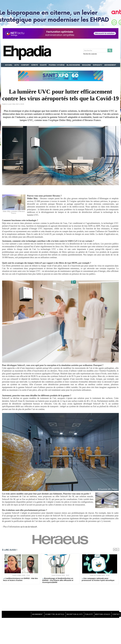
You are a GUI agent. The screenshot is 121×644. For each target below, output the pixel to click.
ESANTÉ (44, 65)
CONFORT (25, 65)
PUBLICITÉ (87, 615)
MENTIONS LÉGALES (101, 615)
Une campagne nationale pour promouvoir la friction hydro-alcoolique (98, 580)
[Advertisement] (61, 598)
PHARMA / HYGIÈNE (57, 65)
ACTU (17, 65)
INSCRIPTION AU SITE (71, 615)
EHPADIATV (98, 65)
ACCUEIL (9, 65)
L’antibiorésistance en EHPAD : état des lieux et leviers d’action (21, 580)
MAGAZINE (87, 65)
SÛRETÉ (35, 65)
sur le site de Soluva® (30, 527)
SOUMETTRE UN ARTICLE (50, 615)
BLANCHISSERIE (74, 65)
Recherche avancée (90, 54)
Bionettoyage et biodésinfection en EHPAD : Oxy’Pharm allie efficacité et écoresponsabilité (58, 581)
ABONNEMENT (110, 65)
